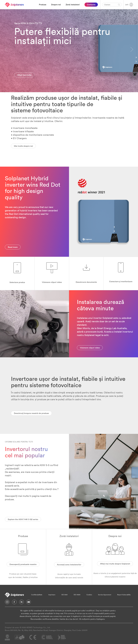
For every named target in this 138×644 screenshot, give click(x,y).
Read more (13, 247)
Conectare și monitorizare (121, 281)
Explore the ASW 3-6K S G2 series (23, 519)
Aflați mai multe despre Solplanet (115, 564)
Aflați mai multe (24, 75)
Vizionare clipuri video (52, 282)
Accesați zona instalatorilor (69, 565)
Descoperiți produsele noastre (23, 564)
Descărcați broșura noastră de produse (31, 413)
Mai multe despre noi (23, 146)
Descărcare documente (86, 282)
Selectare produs (17, 282)
